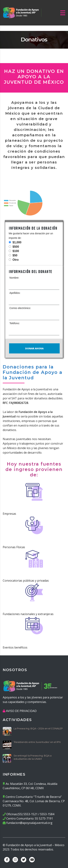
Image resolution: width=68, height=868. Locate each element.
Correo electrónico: (20, 308)
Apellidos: (15, 293)
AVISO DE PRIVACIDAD (21, 711)
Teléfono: (15, 323)
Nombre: (14, 278)
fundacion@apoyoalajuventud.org (29, 823)
